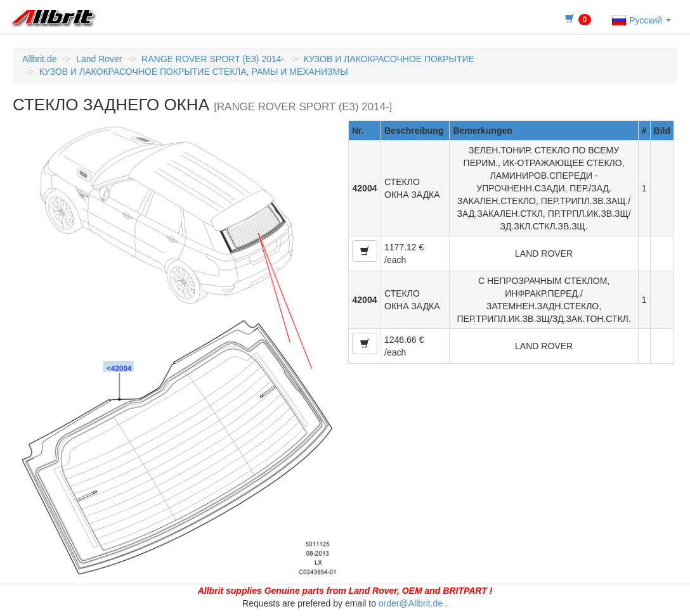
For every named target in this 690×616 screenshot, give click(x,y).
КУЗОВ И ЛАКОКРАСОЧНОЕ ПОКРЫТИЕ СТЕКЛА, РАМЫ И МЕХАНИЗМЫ (194, 72)
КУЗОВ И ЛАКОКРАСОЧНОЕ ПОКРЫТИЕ (389, 59)
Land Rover (99, 59)
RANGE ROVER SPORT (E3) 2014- (213, 59)
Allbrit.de (39, 59)
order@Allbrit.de (411, 603)
